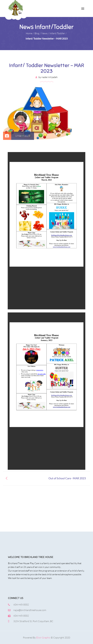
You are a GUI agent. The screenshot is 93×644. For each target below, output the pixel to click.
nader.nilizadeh (50, 77)
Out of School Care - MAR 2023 (67, 478)
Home (29, 33)
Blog (37, 33)
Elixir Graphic (43, 638)
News (44, 33)
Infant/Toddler (57, 33)
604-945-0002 (21, 605)
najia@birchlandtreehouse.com (30, 610)
